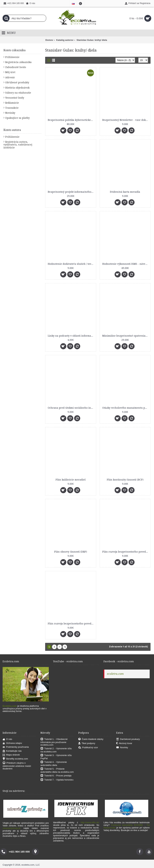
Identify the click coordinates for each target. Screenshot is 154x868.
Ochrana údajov (12, 743)
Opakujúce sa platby (17, 118)
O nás (7, 739)
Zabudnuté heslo (16, 67)
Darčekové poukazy (128, 739)
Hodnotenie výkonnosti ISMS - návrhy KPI (126, 264)
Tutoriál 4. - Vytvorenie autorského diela (54, 764)
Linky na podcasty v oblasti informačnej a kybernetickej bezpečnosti (71, 336)
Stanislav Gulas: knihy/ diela (92, 40)
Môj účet (10, 72)
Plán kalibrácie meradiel (71, 480)
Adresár (10, 77)
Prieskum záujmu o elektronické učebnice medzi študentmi (17, 766)
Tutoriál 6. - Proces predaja (56, 776)
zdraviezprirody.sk (12, 828)
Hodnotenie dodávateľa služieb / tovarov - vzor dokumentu (71, 264)
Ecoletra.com (10, 706)
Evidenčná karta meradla (125, 192)
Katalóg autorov (65, 40)
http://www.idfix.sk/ (90, 822)
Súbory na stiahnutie (18, 93)
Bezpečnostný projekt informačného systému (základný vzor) (71, 192)
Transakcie (12, 108)
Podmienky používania (16, 747)
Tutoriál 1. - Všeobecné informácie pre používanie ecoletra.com (54, 742)
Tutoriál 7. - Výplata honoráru (57, 780)
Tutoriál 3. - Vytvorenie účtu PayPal (56, 757)
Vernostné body (15, 98)
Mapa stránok (11, 755)
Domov (49, 40)
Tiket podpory (87, 743)
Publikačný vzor (88, 748)
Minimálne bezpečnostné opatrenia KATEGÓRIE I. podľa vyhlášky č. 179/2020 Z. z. (126, 336)
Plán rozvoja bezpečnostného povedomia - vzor (71, 624)
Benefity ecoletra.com (15, 759)
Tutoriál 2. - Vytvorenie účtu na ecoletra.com (56, 750)
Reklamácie (12, 103)
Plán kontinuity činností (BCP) (125, 480)
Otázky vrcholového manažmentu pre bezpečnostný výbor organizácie (126, 408)
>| (65, 647)
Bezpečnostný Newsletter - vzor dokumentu (126, 120)
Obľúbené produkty (17, 82)
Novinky (10, 113)
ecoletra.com (115, 674)
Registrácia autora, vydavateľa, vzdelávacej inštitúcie (18, 145)
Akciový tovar (124, 743)
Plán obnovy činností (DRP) (71, 552)
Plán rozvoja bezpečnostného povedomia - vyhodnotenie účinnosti (126, 552)
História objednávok (17, 88)
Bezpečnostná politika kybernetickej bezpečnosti (71, 120)
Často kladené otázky (91, 739)
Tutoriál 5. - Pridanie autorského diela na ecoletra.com (57, 770)
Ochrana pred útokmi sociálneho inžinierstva (71, 408)
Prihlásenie (12, 57)
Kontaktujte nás (12, 751)
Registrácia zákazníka (18, 62)
